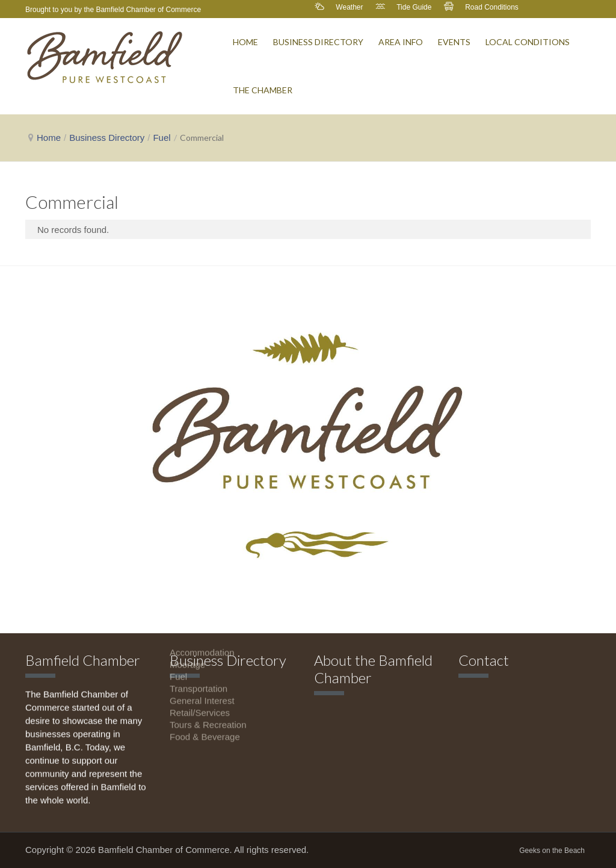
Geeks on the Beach (552, 851)
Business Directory (107, 138)
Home (49, 138)
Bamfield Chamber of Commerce (148, 10)
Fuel (162, 138)
